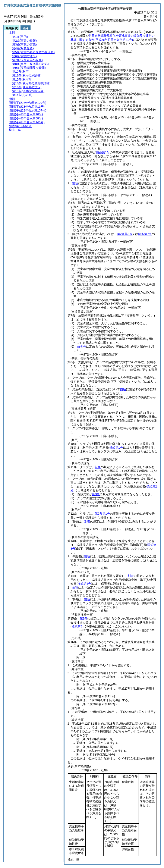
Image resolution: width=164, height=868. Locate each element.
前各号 (82, 347)
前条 (98, 467)
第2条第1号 (102, 514)
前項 (75, 183)
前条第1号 (103, 152)
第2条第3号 (125, 234)
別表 (87, 521)
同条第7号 (145, 234)
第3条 (96, 494)
